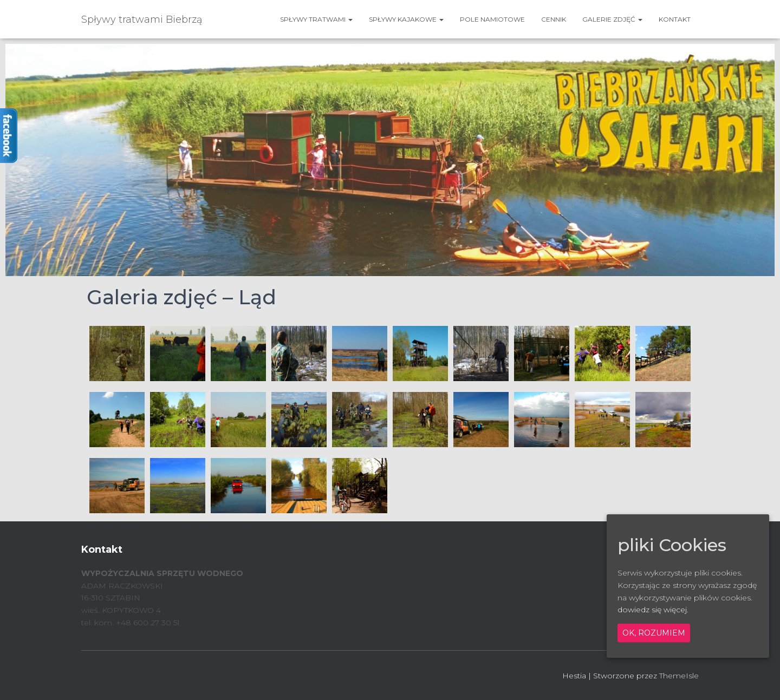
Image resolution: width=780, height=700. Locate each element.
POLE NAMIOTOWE (492, 19)
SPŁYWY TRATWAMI (316, 19)
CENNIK (554, 19)
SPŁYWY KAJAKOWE (406, 19)
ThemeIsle (679, 676)
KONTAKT (675, 19)
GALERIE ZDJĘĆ (612, 19)
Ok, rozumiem (654, 633)
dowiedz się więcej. (653, 610)
